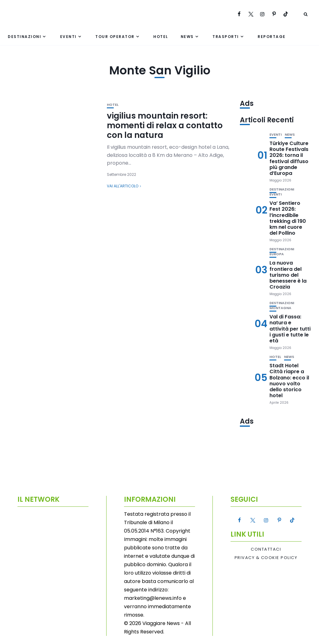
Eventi (68, 37)
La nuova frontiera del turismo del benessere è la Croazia (288, 275)
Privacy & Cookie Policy (266, 558)
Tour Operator (115, 37)
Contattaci (266, 549)
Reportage (272, 37)
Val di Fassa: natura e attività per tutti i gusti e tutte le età (290, 329)
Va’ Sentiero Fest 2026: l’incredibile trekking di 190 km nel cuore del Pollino (288, 218)
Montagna (280, 308)
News (187, 37)
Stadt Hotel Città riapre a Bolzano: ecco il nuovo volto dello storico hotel (289, 381)
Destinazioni (24, 37)
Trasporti (226, 37)
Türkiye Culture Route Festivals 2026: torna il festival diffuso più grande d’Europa (289, 158)
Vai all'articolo (123, 186)
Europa (277, 254)
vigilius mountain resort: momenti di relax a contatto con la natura (165, 125)
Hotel (161, 37)
